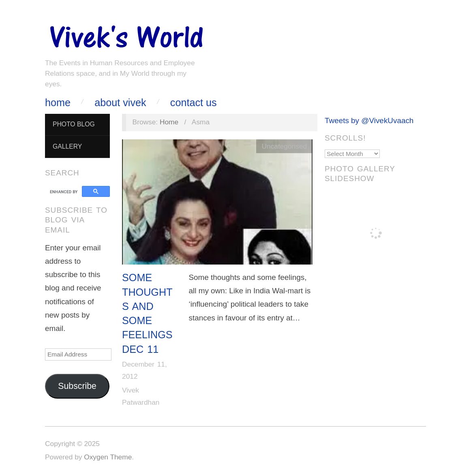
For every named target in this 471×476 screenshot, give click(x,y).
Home (58, 103)
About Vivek (120, 103)
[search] (65, 192)
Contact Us (194, 103)
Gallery (67, 146)
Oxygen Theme (108, 457)
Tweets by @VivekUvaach (369, 121)
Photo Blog (74, 124)
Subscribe (77, 386)
